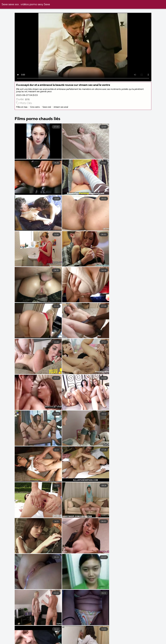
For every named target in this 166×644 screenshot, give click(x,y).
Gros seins (35, 107)
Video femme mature (109, 634)
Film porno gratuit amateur (59, 637)
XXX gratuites (88, 637)
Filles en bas (22, 107)
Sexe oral (47, 107)
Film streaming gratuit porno (103, 643)
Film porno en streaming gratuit (57, 640)
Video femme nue (58, 634)
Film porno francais (115, 640)
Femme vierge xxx (142, 640)
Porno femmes (11, 634)
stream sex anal (61, 107)
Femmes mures (89, 640)
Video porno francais (137, 634)
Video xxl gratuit (34, 634)
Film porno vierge (136, 637)
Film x (158, 634)
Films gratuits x (111, 637)
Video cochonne (83, 634)
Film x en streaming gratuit (66, 643)
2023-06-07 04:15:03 (27, 95)
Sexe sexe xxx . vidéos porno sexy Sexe (26, 4)
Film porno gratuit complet (23, 637)
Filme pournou (25, 640)
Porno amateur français (31, 643)
